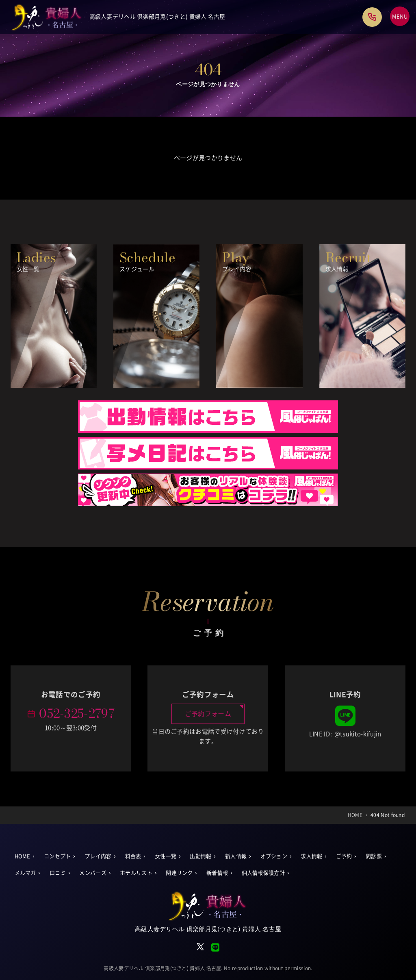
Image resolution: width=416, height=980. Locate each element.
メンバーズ (93, 873)
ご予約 (344, 856)
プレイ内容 (98, 856)
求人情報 (311, 856)
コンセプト (57, 856)
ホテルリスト (136, 873)
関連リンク (179, 873)
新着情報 (217, 873)
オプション (274, 856)
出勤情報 (200, 856)
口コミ (58, 873)
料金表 (133, 856)
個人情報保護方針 (263, 873)
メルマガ (25, 873)
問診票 (374, 856)
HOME (23, 856)
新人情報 (236, 856)
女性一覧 (166, 856)
